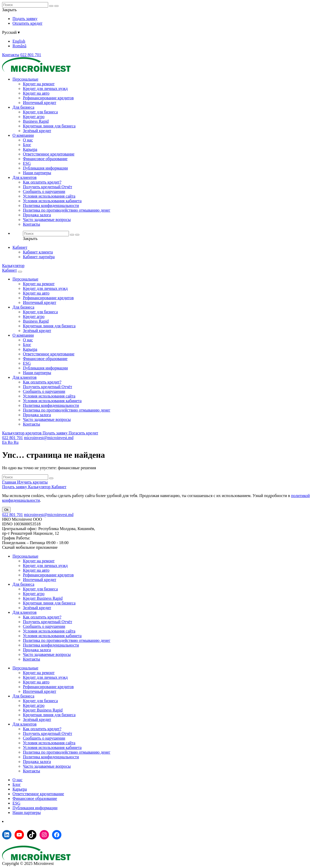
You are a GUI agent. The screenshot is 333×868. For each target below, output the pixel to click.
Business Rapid (36, 121)
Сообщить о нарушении (44, 191)
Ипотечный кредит (40, 103)
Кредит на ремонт (39, 84)
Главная (10, 482)
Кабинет (20, 247)
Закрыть (9, 10)
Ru (16, 442)
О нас (28, 140)
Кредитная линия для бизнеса (49, 126)
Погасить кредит (84, 433)
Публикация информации (45, 168)
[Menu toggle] (20, 272)
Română (19, 46)
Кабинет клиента (38, 252)
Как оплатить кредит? (42, 182)
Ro (11, 442)
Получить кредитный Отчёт (47, 187)
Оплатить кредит (27, 23)
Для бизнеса (23, 107)
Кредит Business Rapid (43, 598)
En (5, 442)
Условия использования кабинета (52, 201)
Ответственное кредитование (49, 154)
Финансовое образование (45, 159)
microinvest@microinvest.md (49, 438)
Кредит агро (34, 117)
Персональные (25, 79)
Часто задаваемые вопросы (47, 220)
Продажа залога (37, 215)
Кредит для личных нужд (45, 89)
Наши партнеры (37, 173)
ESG (27, 163)
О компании (23, 135)
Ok (6, 510)
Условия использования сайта (49, 196)
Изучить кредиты (33, 482)
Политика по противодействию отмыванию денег (67, 210)
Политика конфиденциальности (51, 205)
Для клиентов (25, 177)
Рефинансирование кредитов (48, 98)
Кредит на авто (36, 93)
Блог (27, 145)
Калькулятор (13, 266)
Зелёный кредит (37, 131)
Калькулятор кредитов (22, 433)
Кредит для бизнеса (40, 112)
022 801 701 (31, 55)
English (19, 41)
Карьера (30, 149)
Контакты (11, 55)
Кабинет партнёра (39, 257)
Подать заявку (25, 19)
